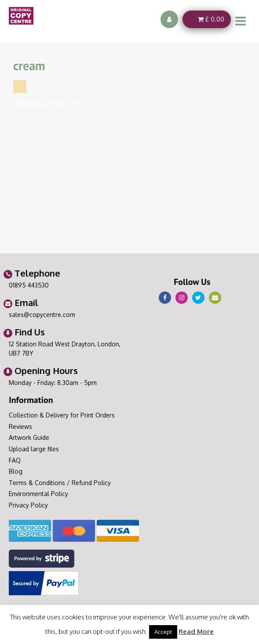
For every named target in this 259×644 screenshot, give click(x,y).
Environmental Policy (38, 494)
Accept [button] (163, 632)
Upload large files (34, 449)
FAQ (15, 460)
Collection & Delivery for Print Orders (62, 415)
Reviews (20, 426)
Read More (196, 631)
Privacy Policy (28, 505)
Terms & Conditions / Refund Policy (60, 483)
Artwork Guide (29, 437)
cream (77, 103)
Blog (16, 471)
